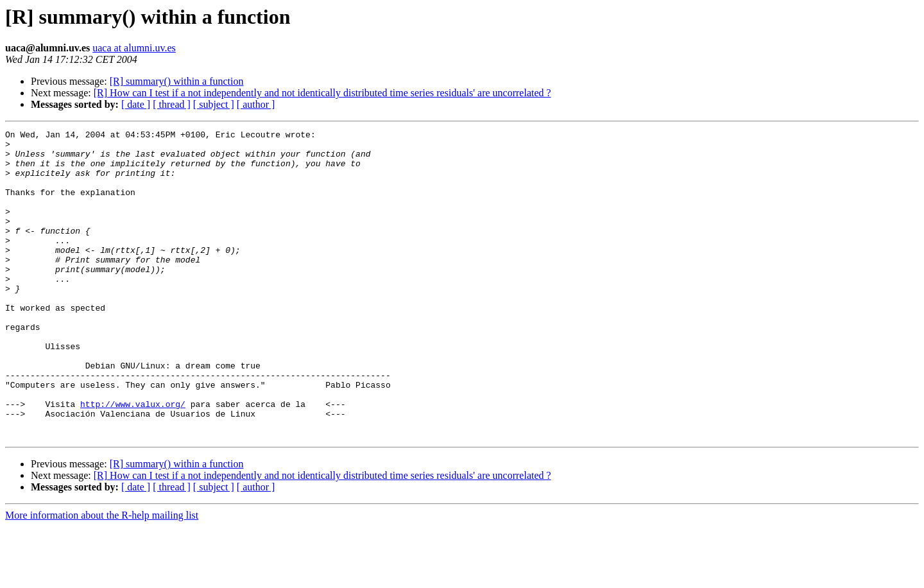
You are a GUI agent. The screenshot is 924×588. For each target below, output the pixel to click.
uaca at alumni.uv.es (134, 48)
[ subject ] (214, 104)
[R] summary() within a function (177, 81)
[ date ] (136, 104)
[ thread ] (172, 104)
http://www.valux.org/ (133, 460)
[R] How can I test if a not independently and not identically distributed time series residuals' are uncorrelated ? (322, 93)
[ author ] (256, 104)
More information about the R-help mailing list (102, 577)
